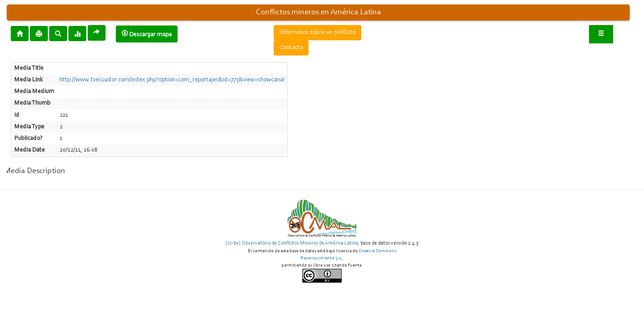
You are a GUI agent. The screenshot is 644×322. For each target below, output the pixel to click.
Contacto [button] (291, 48)
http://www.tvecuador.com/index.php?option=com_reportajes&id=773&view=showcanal (172, 80)
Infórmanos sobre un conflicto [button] (318, 33)
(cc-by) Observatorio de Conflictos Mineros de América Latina (292, 243)
